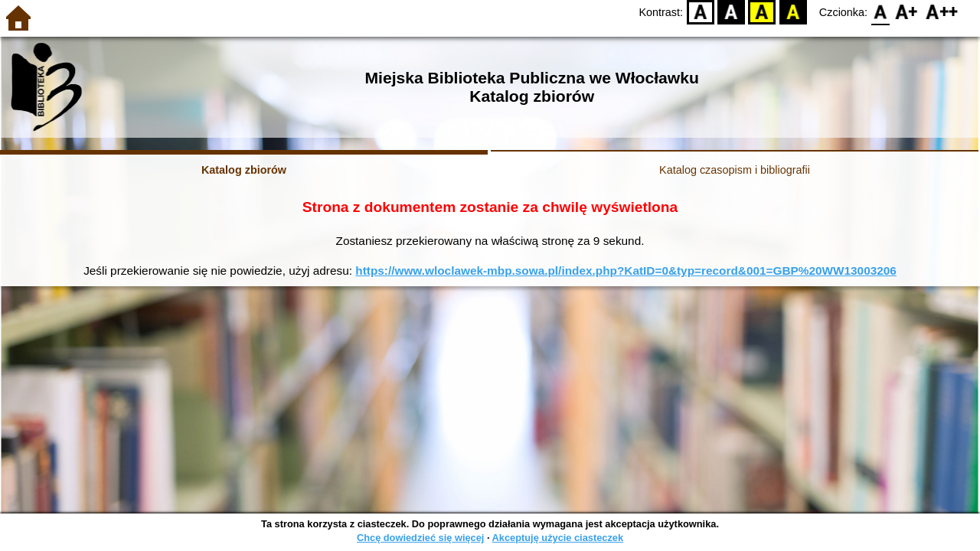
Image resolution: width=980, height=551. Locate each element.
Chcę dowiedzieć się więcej (420, 538)
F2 (942, 12)
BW (731, 12)
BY (793, 12)
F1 (907, 12)
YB (762, 12)
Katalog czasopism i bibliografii (735, 170)
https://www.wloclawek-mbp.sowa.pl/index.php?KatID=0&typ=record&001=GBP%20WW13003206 (626, 271)
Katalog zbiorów (244, 170)
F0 (880, 12)
